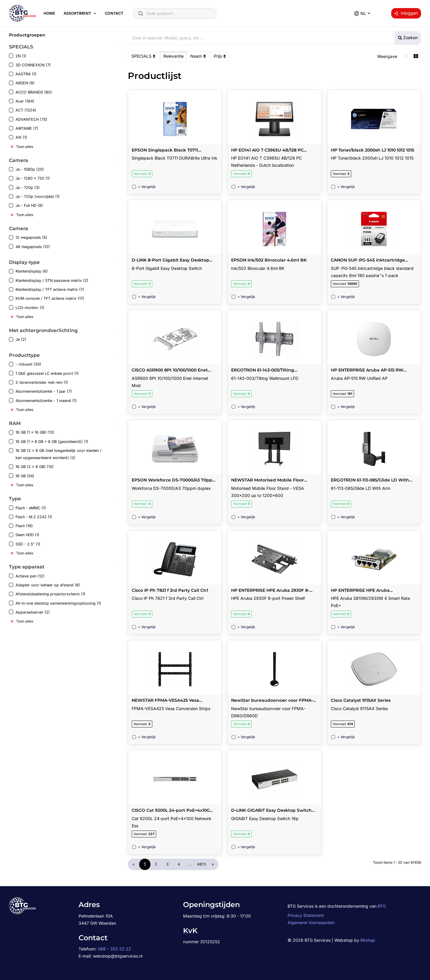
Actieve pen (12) (27, 576)
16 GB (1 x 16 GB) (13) (32, 432)
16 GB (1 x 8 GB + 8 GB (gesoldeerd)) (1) (49, 441)
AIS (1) (18, 137)
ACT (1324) (23, 110)
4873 (201, 864)
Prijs (221, 56)
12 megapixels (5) (28, 237)
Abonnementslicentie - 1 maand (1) (43, 400)
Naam (199, 56)
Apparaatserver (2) (29, 612)
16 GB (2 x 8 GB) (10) (31, 467)
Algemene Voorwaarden (311, 922)
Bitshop (368, 940)
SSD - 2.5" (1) (25, 544)
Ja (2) (18, 339)
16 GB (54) (22, 476)
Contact (114, 13)
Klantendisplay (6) (28, 271)
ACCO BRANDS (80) (30, 92)
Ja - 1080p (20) (26, 169)
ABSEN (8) (22, 83)
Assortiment (77, 13)
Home (49, 13)
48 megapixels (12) (29, 246)
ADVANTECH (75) (28, 119)
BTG (382, 906)
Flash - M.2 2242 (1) (31, 517)
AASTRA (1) (23, 74)
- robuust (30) (25, 364)
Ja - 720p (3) (24, 187)
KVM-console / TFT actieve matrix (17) (47, 298)
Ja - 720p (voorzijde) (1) (34, 197)
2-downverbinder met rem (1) (39, 382)
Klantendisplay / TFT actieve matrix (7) (47, 289)
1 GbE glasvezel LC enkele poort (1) (44, 373)
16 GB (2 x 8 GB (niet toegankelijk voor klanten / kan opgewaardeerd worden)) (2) (55, 454)
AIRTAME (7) (24, 128)
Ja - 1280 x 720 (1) (29, 178)
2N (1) (18, 56)
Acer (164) (22, 101)
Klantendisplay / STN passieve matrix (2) (49, 280)
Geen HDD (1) (24, 535)
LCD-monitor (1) (27, 307)
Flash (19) (21, 526)
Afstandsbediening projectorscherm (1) (47, 594)
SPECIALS (144, 56)
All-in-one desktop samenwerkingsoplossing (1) (55, 603)
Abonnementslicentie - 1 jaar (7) (40, 391)
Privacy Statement (306, 915)
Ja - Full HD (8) (26, 205)
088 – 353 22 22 (114, 949)
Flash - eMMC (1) (27, 508)
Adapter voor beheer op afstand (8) (44, 585)
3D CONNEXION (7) (30, 65)
